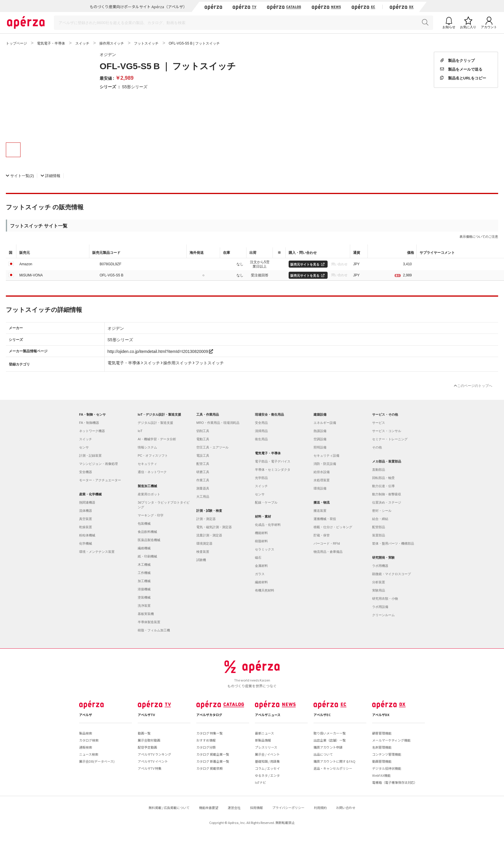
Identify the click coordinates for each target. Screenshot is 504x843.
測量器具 (203, 488)
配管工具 (203, 464)
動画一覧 (144, 733)
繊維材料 (261, 582)
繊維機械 (144, 548)
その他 (377, 447)
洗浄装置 (144, 606)
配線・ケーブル (266, 502)
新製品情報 (263, 740)
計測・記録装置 (90, 456)
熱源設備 (320, 431)
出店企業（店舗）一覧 (330, 740)
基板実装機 (146, 614)
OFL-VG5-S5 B (111, 275)
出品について (323, 754)
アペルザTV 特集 (150, 768)
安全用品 (261, 423)
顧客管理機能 (382, 733)
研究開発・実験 (383, 558)
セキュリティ (147, 464)
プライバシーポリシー (288, 808)
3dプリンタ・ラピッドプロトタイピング (164, 505)
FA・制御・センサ (92, 414)
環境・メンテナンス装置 (97, 552)
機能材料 (261, 533)
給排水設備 (322, 472)
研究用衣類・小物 (385, 599)
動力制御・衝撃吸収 (387, 494)
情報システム (147, 447)
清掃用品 (261, 431)
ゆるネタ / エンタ (267, 775)
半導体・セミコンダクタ (273, 470)
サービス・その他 (385, 414)
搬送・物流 (322, 502)
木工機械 (144, 565)
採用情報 (256, 808)
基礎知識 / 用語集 (267, 761)
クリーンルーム (383, 615)
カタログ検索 (89, 740)
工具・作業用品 (208, 414)
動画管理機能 (382, 761)
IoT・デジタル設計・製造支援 (160, 414)
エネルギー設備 (325, 423)
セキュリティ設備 (326, 456)
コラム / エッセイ (267, 768)
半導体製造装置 (149, 622)
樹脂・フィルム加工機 (154, 630)
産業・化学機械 (90, 494)
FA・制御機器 (89, 423)
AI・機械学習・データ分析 (157, 439)
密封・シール (382, 511)
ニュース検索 (89, 754)
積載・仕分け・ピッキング (333, 527)
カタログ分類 (206, 747)
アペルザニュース (268, 715)
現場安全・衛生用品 (269, 414)
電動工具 (203, 439)
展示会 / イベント (267, 754)
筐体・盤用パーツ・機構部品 (393, 543)
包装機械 (144, 524)
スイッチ (86, 439)
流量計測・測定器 (209, 535)
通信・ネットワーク (152, 472)
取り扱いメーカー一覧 (330, 733)
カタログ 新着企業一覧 (213, 761)
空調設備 (320, 439)
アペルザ (86, 715)
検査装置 (203, 552)
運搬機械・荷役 (325, 519)
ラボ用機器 (380, 566)
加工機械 (144, 581)
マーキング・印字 (151, 515)
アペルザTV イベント (153, 761)
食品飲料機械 (147, 532)
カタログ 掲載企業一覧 (213, 754)
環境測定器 (204, 543)
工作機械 (144, 573)
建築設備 (320, 414)
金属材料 (261, 566)
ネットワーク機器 (92, 431)
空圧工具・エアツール (212, 447)
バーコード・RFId (327, 543)
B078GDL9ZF (110, 264)
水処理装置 (322, 480)
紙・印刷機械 (147, 556)
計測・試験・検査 (209, 511)
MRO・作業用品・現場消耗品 (218, 423)
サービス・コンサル (387, 431)
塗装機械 (144, 597)
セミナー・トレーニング (390, 439)
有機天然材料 (265, 590)
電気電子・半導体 (268, 453)
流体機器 (86, 511)
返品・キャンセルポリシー (333, 768)
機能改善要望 (209, 808)
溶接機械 (144, 589)
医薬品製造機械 (149, 540)
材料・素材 (263, 516)
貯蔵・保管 (322, 535)
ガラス (260, 574)
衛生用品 (261, 439)
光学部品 (261, 478)
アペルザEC (322, 715)
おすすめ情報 (206, 740)
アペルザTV (146, 715)
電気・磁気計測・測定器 (214, 527)
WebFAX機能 (381, 775)
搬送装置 (320, 511)
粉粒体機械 (87, 535)
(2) (20, 175)
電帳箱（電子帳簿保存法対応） (395, 782)
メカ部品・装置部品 (387, 461)
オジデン (108, 54)
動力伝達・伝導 (383, 486)
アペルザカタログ (209, 715)
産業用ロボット (149, 494)
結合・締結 (380, 519)
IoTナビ (260, 782)
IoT (140, 431)
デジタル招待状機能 (387, 768)
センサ (84, 447)
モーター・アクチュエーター (100, 480)
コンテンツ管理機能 (387, 754)
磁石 (258, 558)
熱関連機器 (87, 502)
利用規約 (320, 808)
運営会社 (234, 808)
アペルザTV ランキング (154, 754)
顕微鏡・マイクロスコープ (391, 574)
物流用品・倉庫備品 (328, 552)
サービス (379, 423)
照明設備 (320, 447)
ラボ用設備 (380, 607)
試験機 (201, 560)
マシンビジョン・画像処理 (98, 464)
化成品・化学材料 (268, 525)
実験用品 (379, 590)
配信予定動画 (147, 747)
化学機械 (86, 543)
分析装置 (379, 582)
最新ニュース (264, 733)
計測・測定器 (206, 519)
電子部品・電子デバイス (273, 461)
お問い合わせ (346, 808)
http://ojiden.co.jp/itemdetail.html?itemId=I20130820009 (160, 351)
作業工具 (203, 480)
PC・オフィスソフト (153, 456)
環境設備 (320, 488)
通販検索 (86, 747)
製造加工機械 (147, 486)
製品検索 (86, 733)
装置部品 (379, 535)
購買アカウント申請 (328, 747)
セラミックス (265, 549)
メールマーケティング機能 (391, 740)
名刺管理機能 (382, 747)
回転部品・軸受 (383, 478)
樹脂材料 (261, 541)
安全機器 (86, 472)
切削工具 (203, 431)
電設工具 (203, 456)
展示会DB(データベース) (97, 761)
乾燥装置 (86, 527)
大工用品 (203, 497)
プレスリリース (266, 747)
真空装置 (86, 519)
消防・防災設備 (325, 464)
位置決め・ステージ (387, 502)
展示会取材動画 (149, 740)
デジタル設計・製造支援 (155, 423)
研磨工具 (203, 472)
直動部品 (379, 470)
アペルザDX (381, 715)
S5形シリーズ (135, 86)
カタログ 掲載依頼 (210, 768)
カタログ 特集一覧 (210, 733)
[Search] (244, 23)
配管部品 (379, 527)
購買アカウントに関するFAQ (334, 761)
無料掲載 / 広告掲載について (169, 808)
